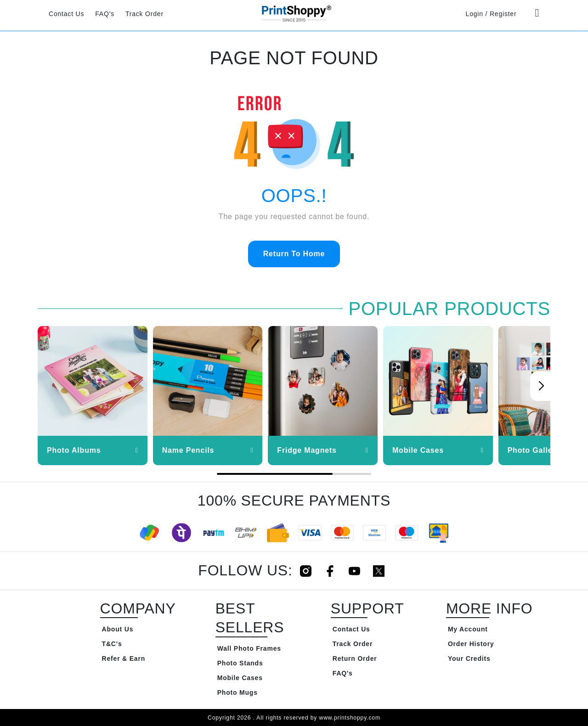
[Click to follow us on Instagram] (306, 571)
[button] (541, 386)
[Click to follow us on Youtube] (354, 571)
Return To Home (294, 254)
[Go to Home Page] (294, 13)
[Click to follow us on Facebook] (330, 571)
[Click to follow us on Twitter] (379, 571)
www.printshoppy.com (349, 718)
